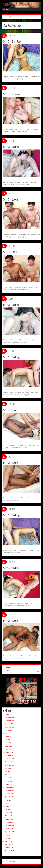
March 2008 (8, 841)
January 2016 (9, 752)
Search (7, 668)
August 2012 (8, 768)
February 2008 (9, 845)
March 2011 (8, 778)
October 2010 (9, 794)
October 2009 (9, 829)
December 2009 (9, 822)
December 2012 (9, 756)
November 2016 (9, 721)
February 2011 (9, 781)
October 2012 (9, 762)
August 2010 (8, 800)
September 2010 (10, 797)
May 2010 (8, 810)
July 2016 (8, 733)
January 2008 (9, 848)
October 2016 (9, 724)
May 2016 (8, 740)
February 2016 (9, 749)
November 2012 (9, 759)
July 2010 (8, 803)
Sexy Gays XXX (10, 252)
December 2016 (9, 718)
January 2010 (9, 819)
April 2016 (8, 743)
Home (5, 17)
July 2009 (8, 838)
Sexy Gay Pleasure (12, 94)
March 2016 (8, 746)
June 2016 (8, 737)
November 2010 (9, 791)
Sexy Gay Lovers (11, 200)
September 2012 (10, 765)
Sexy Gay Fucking (11, 147)
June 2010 (8, 806)
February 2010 (9, 816)
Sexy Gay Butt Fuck (12, 42)
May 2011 (8, 772)
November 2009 (9, 826)
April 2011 (8, 775)
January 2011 (9, 784)
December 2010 (9, 787)
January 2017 (9, 714)
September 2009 (10, 832)
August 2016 (8, 730)
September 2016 (10, 727)
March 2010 (8, 813)
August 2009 (8, 835)
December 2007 (9, 851)
